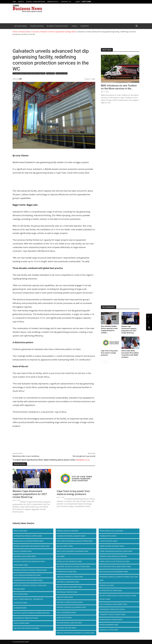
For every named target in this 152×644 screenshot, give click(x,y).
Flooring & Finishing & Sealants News (71, 536)
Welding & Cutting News (109, 630)
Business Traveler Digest (58, 26)
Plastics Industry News (108, 541)
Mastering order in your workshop (26, 456)
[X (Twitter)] (149, 328)
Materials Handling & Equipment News (71, 607)
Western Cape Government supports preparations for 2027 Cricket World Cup (30, 494)
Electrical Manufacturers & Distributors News (31, 613)
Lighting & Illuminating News (68, 582)
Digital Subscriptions (36, 2)
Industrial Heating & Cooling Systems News (73, 567)
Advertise (85, 26)
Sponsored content (61, 73)
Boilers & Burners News (22, 551)
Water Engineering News (109, 625)
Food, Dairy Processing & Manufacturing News (74, 541)
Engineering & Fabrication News (26, 618)
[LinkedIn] (149, 317)
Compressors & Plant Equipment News (28, 580)
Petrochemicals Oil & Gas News (111, 531)
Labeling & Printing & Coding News (70, 577)
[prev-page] (102, 362)
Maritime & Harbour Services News (70, 602)
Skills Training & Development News (113, 604)
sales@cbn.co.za (83, 460)
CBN (14, 2)
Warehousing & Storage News (111, 620)
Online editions (37, 26)
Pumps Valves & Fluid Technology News (114, 561)
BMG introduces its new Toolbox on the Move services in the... (119, 87)
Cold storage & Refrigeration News (27, 575)
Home (15, 32)
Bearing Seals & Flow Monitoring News (28, 541)
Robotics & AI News (107, 585)
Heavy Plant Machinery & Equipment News (72, 551)
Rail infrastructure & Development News (115, 567)
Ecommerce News (20, 608)
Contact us (66, 2)
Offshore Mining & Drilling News (69, 623)
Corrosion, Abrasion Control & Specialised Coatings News (54, 32)
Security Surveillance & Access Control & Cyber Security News (118, 597)
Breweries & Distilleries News (25, 556)
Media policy (53, 2)
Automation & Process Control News (28, 536)
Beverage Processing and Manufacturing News (31, 546)
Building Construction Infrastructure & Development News (29, 563)
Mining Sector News (64, 618)
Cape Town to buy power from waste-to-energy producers (73, 493)
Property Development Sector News (113, 556)
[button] (137, 26)
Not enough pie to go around (84, 456)
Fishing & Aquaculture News (67, 531)
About (21, 2)
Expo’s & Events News (21, 623)
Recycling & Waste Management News (114, 572)
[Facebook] (149, 322)
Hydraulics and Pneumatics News (69, 561)
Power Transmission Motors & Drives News (116, 551)
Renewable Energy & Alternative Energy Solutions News (119, 579)
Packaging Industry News (66, 628)
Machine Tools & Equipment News (69, 587)
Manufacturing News (65, 597)
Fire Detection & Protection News (26, 628)
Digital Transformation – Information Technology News (28, 601)
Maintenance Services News (67, 592)
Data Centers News (21, 594)
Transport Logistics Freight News (112, 615)
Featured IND (50, 73)
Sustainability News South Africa (112, 609)
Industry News (21, 26)
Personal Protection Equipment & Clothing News (75, 633)
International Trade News (66, 572)
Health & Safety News (65, 546)
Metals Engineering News (66, 612)
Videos (74, 26)
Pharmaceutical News (108, 536)
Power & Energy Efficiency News (112, 546)
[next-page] (106, 362)
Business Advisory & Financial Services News (30, 570)
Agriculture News (20, 531)
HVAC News (61, 556)
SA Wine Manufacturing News (111, 591)
